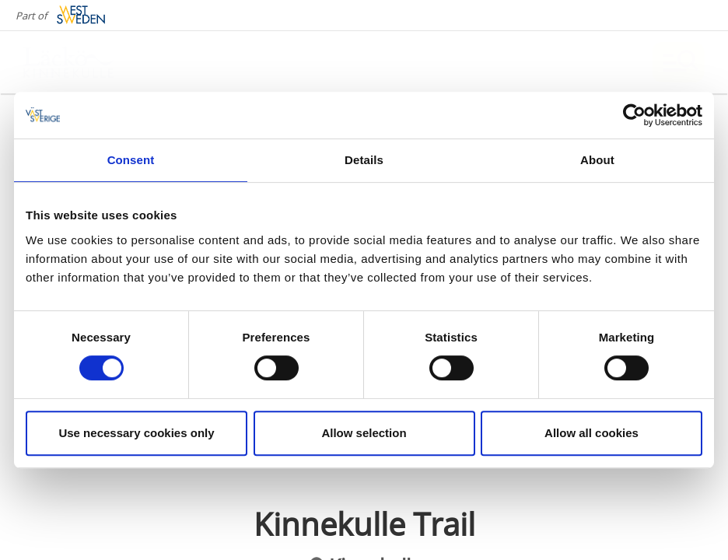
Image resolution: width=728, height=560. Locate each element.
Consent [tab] (131, 160)
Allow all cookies (591, 433)
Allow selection (364, 433)
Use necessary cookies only (136, 433)
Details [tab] (364, 160)
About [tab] (597, 160)
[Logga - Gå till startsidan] (78, 62)
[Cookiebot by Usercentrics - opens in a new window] (634, 115)
